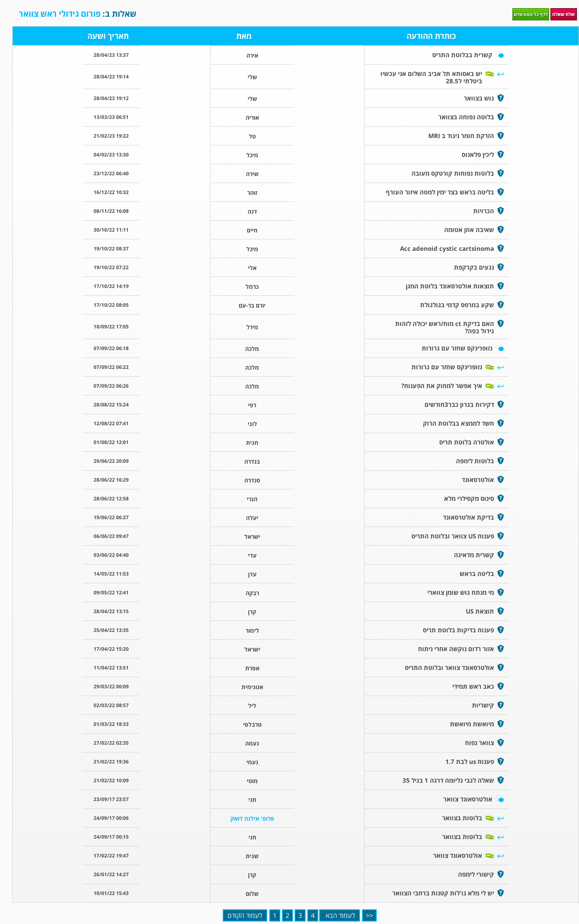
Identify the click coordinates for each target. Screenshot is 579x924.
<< (369, 915)
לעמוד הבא (340, 915)
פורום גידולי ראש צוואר (61, 14)
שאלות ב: (78, 14)
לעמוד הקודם (245, 915)
